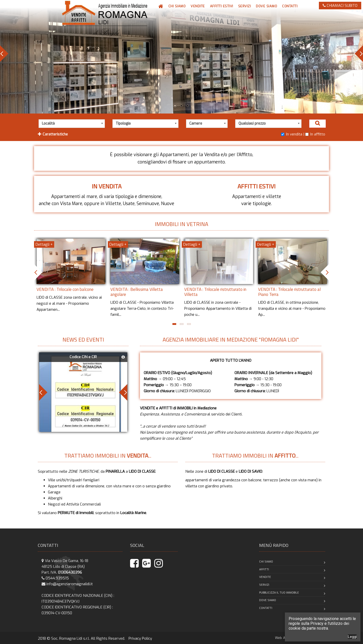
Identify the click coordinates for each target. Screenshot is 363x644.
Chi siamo (266, 562)
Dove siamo (268, 600)
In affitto (315, 134)
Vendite (265, 577)
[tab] (181, 135)
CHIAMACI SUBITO (340, 6)
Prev (4, 54)
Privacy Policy (140, 638)
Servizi (264, 585)
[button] (198, 6)
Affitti (264, 569)
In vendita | (293, 134)
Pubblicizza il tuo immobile (279, 593)
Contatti (266, 608)
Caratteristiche (53, 134)
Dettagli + (44, 244)
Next (359, 54)
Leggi (352, 637)
